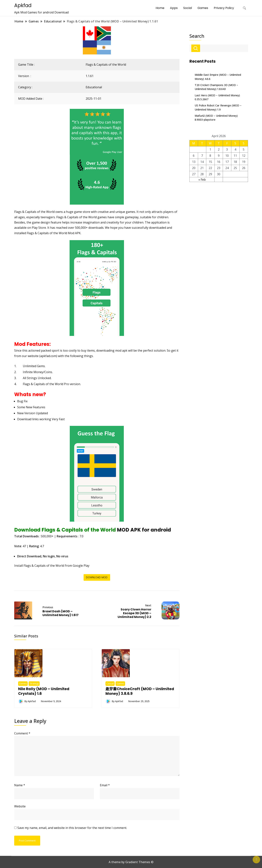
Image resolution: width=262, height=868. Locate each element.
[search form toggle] (244, 8)
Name (20, 785)
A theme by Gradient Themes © (131, 862)
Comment (22, 733)
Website (20, 806)
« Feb (202, 180)
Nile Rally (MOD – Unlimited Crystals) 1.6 (44, 691)
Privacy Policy (224, 8)
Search (197, 36)
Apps (174, 8)
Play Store (39, 228)
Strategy (34, 683)
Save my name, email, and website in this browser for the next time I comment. (72, 828)
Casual (110, 683)
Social (188, 8)
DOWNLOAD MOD (97, 577)
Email (105, 785)
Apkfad (23, 5)
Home (160, 8)
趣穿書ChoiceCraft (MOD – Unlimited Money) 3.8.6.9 (140, 691)
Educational (94, 87)
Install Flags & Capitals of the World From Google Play (52, 566)
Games (203, 8)
